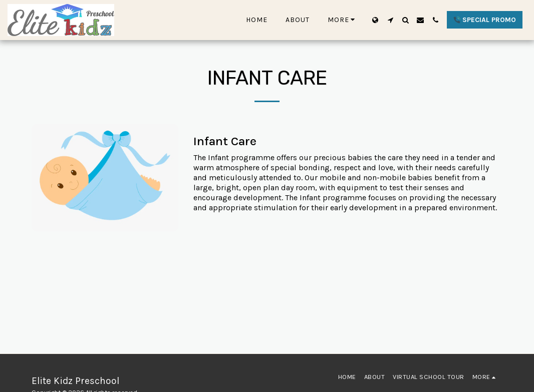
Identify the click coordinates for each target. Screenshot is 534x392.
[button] (390, 20)
